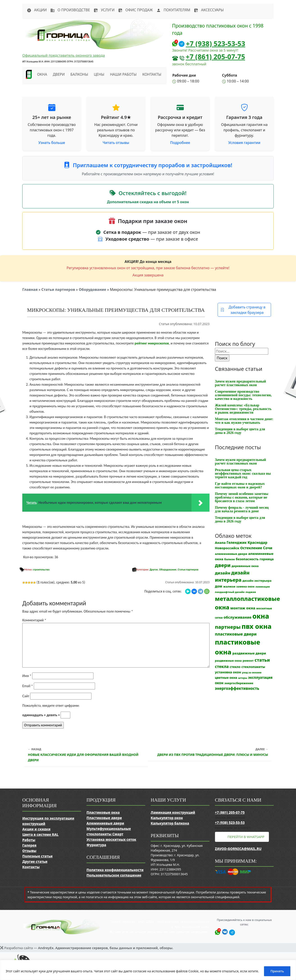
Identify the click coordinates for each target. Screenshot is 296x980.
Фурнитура (96, 845)
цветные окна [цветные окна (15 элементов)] (226, 678)
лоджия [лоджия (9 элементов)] (251, 592)
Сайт (26, 696)
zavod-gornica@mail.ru (238, 849)
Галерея (29, 845)
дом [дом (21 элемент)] (219, 586)
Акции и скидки (36, 829)
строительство (41, 570)
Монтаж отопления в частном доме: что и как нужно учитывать (244, 421)
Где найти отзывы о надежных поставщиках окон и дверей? (240, 485)
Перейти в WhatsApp (246, 837)
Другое (154, 570)
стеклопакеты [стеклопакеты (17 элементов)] (253, 667)
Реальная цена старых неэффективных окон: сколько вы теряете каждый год (243, 473)
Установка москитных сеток (111, 839)
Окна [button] (42, 74)
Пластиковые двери (104, 818)
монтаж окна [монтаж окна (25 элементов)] (243, 608)
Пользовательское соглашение (114, 875)
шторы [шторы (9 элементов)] (243, 678)
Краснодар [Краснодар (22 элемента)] (257, 542)
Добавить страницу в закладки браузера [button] (243, 310)
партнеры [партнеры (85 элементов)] (228, 627)
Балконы (79, 74)
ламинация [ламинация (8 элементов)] (263, 587)
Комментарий (34, 620)
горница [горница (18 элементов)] (267, 559)
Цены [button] (99, 74)
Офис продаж (135, 10)
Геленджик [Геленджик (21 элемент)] (237, 542)
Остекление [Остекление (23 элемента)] (251, 548)
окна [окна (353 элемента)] (261, 616)
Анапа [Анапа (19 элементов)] (220, 542)
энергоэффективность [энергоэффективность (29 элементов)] (237, 688)
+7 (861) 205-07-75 (215, 57)
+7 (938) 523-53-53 (216, 44)
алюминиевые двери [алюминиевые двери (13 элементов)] (231, 554)
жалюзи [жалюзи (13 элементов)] (229, 586)
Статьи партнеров (58, 289)
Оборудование (93, 289)
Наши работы (123, 74)
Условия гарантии (244, 143)
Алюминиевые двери (105, 823)
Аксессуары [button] (209, 10)
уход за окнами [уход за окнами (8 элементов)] (252, 672)
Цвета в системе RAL (40, 834)
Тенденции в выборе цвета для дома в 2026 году (240, 431)
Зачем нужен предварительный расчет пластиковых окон (240, 383)
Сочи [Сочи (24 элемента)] (268, 548)
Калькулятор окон (167, 818)
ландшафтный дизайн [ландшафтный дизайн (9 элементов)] (230, 592)
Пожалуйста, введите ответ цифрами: (51, 705)
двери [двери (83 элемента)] (223, 565)
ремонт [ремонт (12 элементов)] (248, 661)
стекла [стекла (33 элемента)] (222, 666)
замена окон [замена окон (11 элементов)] (245, 587)
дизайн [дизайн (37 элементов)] (223, 573)
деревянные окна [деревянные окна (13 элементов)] (245, 566)
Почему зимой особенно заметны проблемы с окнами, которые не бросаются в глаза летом (242, 497)
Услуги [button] (104, 10)
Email (28, 686)
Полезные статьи (37, 856)
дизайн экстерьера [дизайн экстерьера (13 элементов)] (257, 581)
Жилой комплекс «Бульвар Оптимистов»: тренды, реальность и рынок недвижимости (243, 409)
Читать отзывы (116, 143)
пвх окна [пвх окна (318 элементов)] (256, 626)
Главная (30, 289)
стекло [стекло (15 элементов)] (235, 667)
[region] (148, 970)
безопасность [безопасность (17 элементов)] (247, 559)
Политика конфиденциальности (115, 870)
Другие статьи (35, 861)
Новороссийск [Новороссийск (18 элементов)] (227, 548)
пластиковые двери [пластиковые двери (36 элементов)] (236, 634)
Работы (29, 840)
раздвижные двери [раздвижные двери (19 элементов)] (249, 653)
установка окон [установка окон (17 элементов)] (228, 672)
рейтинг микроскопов (152, 343)
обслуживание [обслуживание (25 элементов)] (238, 617)
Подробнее (180, 143)
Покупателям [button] (173, 10)
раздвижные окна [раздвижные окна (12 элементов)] (228, 661)
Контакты (152, 74)
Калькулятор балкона (170, 823)
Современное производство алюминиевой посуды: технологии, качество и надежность (243, 395)
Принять (277, 971)
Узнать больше (52, 143)
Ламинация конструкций (173, 812)
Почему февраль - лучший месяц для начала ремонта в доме (242, 509)
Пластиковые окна (103, 812)
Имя (27, 676)
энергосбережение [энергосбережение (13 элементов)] (239, 683)
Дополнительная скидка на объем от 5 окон (148, 202)
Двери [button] (59, 74)
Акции (37, 10)
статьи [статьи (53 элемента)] (262, 660)
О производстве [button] (70, 10)
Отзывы (29, 851)
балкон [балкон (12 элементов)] (229, 559)
